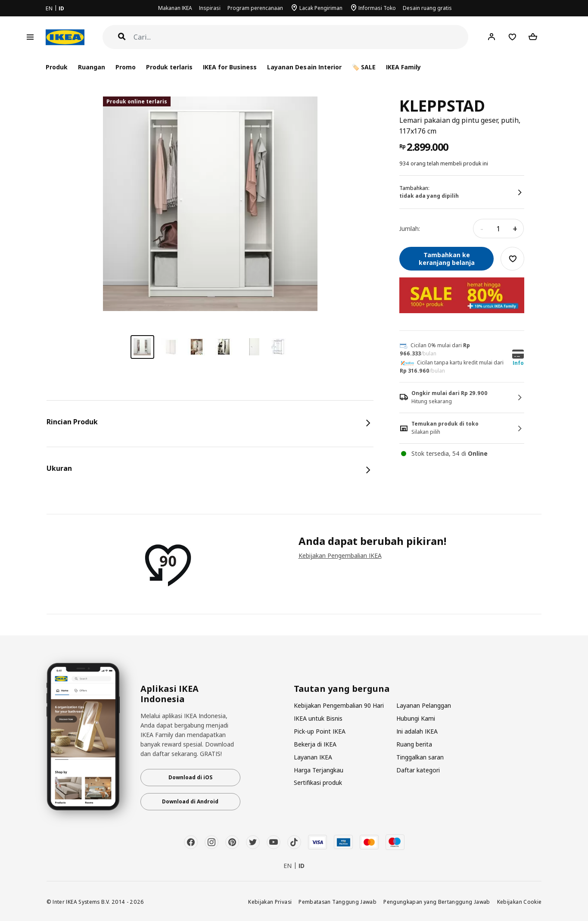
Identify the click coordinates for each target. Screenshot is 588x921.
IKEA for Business (230, 67)
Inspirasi (210, 8)
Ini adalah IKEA (417, 731)
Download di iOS (190, 777)
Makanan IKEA (175, 8)
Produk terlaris (169, 67)
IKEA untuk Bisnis (318, 718)
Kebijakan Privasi (270, 902)
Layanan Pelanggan (424, 705)
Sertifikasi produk (318, 783)
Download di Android (190, 801)
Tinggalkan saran (420, 757)
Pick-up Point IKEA (320, 731)
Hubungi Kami (416, 718)
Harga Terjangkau (319, 770)
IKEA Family (403, 67)
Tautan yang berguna (342, 689)
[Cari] (301, 37)
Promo (126, 67)
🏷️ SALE (364, 67)
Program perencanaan (255, 8)
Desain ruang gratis (427, 8)
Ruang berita (414, 744)
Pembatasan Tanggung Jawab (338, 902)
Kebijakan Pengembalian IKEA (340, 555)
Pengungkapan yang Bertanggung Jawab (437, 902)
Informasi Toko (377, 8)
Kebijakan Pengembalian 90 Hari (339, 705)
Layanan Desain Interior (304, 67)
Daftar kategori (418, 770)
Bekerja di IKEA (315, 744)
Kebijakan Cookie (520, 902)
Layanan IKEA (313, 757)
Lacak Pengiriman (321, 8)
